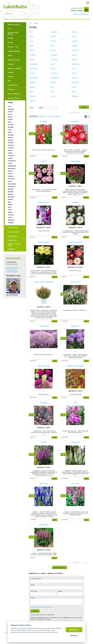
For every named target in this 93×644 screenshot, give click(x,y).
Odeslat (35, 611)
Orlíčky (74, 68)
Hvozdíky (75, 41)
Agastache (54, 32)
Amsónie (75, 32)
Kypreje (32, 59)
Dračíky (53, 36)
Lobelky (74, 59)
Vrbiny (53, 91)
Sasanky (32, 87)
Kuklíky (74, 55)
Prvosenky (54, 73)
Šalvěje (74, 87)
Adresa (33, 585)
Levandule (54, 59)
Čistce (32, 36)
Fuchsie (74, 36)
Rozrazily (75, 78)
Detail (55, 156)
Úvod (30, 23)
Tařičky (74, 91)
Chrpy (32, 45)
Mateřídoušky (76, 64)
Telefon (60, 591)
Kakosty (32, 50)
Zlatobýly (33, 101)
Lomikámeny (34, 64)
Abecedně (57, 116)
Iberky (53, 45)
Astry (31, 32)
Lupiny (53, 64)
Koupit (86, 197)
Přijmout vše (74, 630)
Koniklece (75, 50)
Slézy (52, 87)
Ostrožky (33, 73)
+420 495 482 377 (12, 270)
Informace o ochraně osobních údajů (41, 607)
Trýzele (53, 96)
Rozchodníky (34, 78)
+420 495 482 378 (12, 272)
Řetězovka (75, 82)
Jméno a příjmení (36, 579)
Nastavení (74, 636)
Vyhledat (24, 14)
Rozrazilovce (55, 78)
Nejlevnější (42, 116)
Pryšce (74, 73)
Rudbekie (33, 82)
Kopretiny (33, 55)
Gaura (32, 41)
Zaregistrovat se (84, 14)
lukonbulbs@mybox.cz (13, 268)
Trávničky (33, 96)
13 (85, 112)
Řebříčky (54, 82)
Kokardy (53, 50)
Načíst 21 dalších (60, 567)
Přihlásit (76, 14)
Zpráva (33, 598)
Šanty (31, 91)
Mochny (53, 68)
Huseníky (54, 41)
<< (69, 112)
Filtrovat (84, 107)
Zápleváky (75, 96)
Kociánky (75, 45)
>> (87, 112)
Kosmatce (54, 55)
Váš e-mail (34, 591)
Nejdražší (50, 116)
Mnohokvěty (34, 68)
